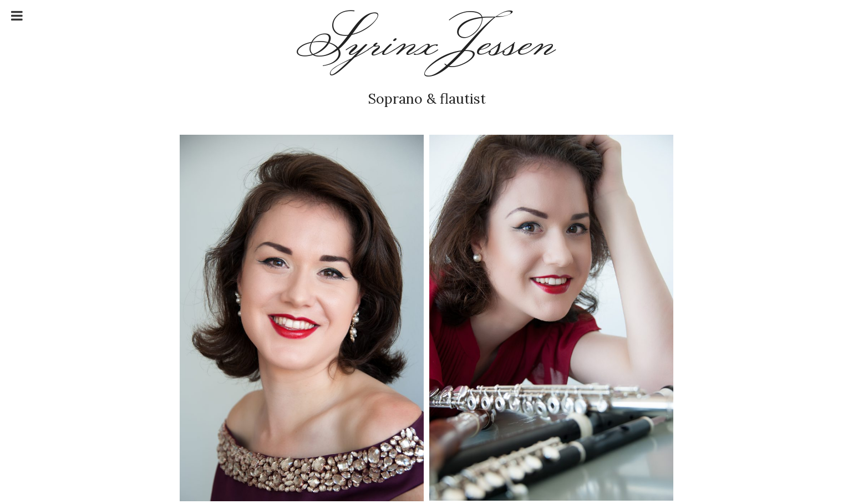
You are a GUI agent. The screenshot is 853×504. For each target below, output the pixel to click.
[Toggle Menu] (17, 16)
